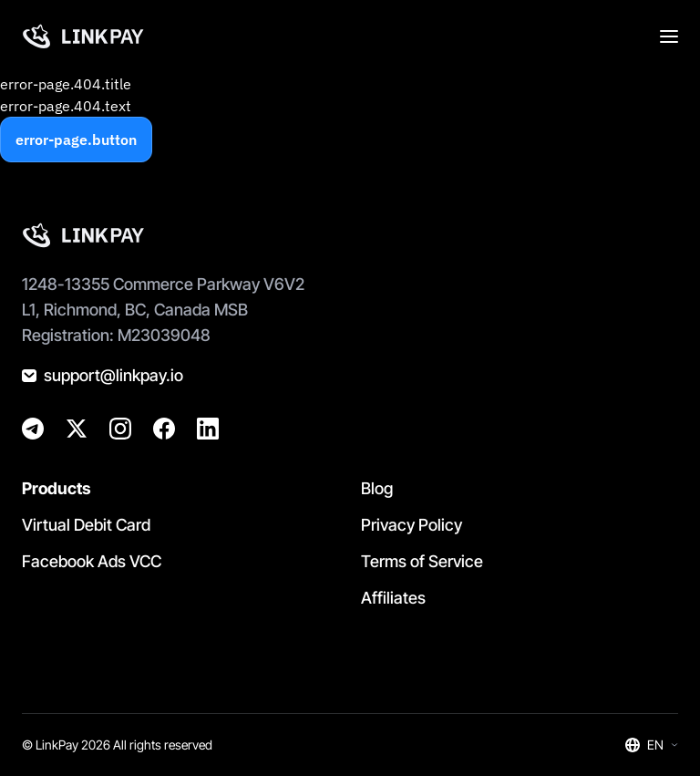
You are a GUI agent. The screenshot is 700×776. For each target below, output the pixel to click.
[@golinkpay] (77, 429)
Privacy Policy (412, 525)
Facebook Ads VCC (92, 561)
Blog (377, 488)
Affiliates (393, 598)
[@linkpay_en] (33, 429)
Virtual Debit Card (86, 525)
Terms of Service (422, 561)
